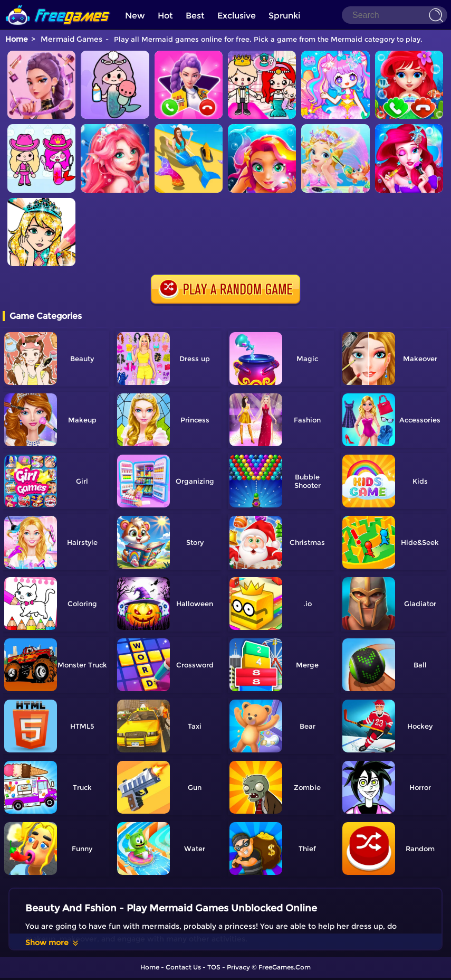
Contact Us (183, 967)
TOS (214, 967)
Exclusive (237, 16)
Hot (165, 16)
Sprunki (284, 16)
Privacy (238, 967)
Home (17, 39)
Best (195, 16)
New (135, 16)
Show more (52, 943)
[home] (58, 4)
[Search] (395, 15)
